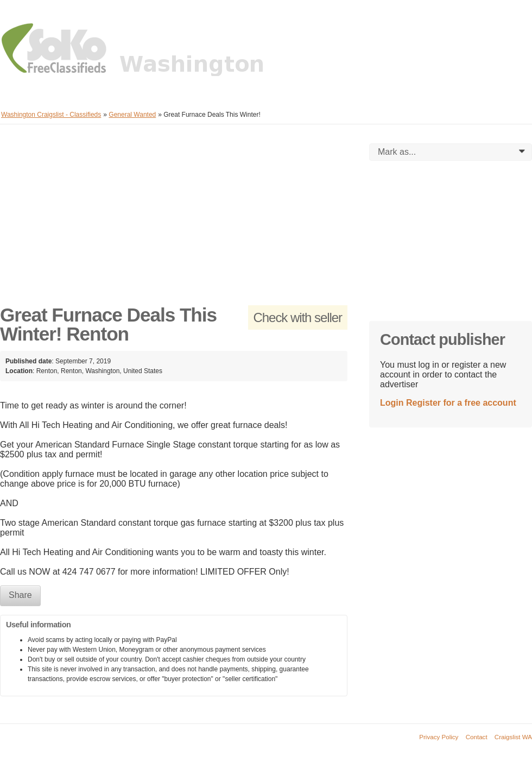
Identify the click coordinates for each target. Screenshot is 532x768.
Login (392, 403)
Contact (477, 737)
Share (20, 595)
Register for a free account (461, 403)
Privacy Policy (439, 737)
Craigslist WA (513, 737)
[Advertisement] (174, 219)
